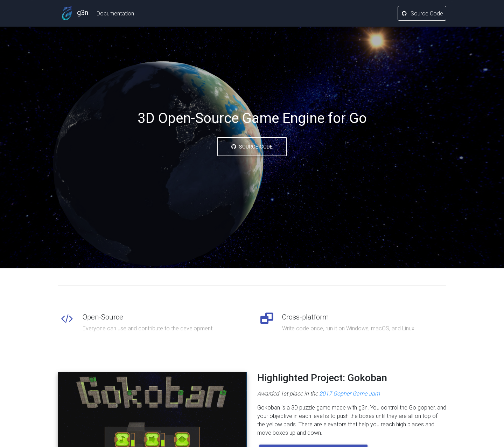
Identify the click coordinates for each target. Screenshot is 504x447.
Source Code (422, 15)
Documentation (115, 15)
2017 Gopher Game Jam (349, 393)
